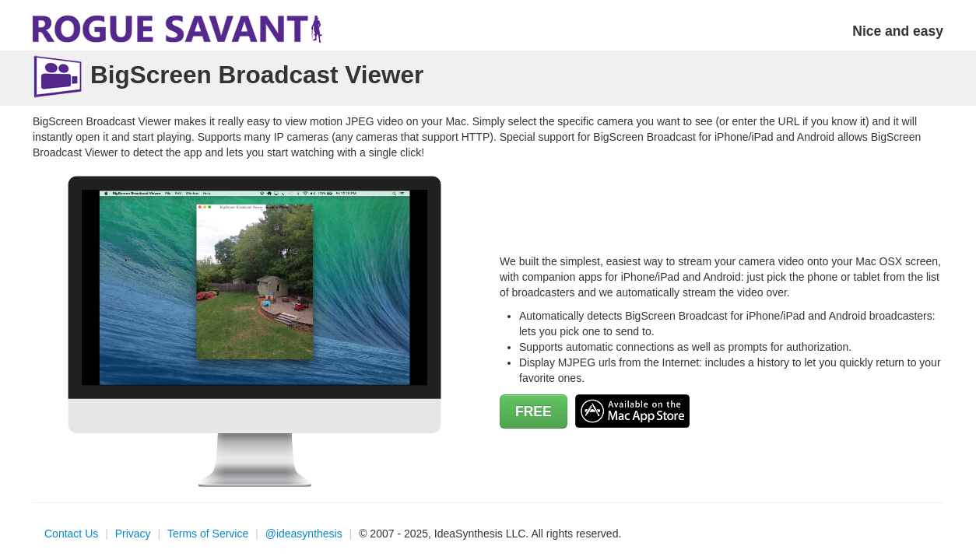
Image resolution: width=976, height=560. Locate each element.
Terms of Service (208, 534)
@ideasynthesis (304, 534)
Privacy (133, 534)
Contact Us (71, 534)
